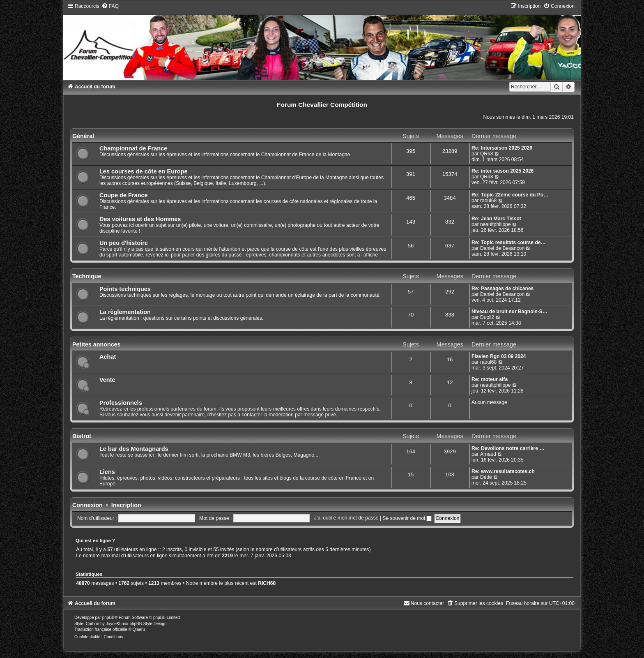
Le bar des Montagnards (134, 449)
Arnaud (488, 454)
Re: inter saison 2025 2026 (503, 171)
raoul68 (488, 201)
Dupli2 (487, 317)
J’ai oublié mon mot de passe (346, 518)
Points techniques (125, 289)
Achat (108, 357)
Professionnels (121, 403)
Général (83, 136)
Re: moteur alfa (490, 379)
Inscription (126, 505)
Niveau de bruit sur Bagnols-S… (509, 312)
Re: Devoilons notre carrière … (508, 448)
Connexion (87, 505)
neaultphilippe (496, 224)
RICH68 (267, 583)
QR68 (487, 154)
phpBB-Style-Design (148, 624)
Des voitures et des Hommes (140, 219)
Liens (107, 472)
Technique (87, 276)
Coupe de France (124, 195)
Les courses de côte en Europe (144, 171)
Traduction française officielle (101, 629)
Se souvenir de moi (407, 518)
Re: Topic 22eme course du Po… (510, 195)
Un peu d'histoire (124, 243)
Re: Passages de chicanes (503, 289)
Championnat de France (133, 148)
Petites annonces (97, 344)
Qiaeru (139, 629)
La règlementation (125, 312)
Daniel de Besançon (502, 248)
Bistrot (82, 436)
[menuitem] (110, 6)
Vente (107, 380)
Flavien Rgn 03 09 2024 (499, 356)
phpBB (108, 618)
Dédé (486, 477)
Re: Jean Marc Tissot (496, 219)
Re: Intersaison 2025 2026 (502, 148)
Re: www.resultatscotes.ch (503, 471)
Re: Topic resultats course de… (509, 242)
